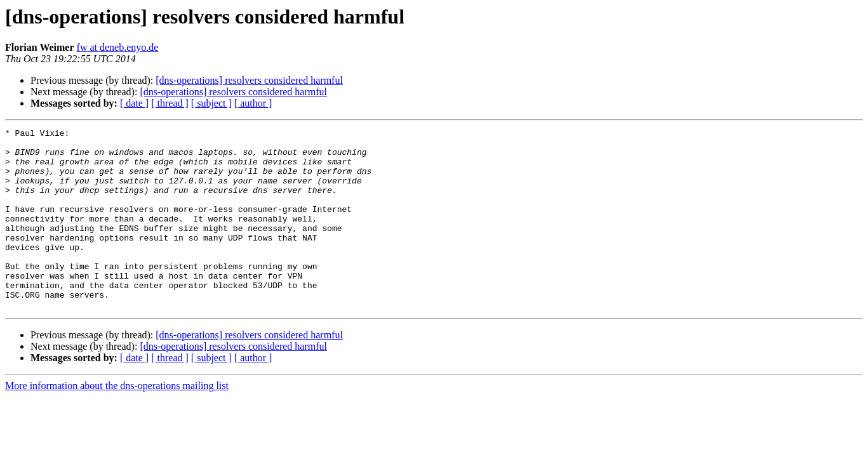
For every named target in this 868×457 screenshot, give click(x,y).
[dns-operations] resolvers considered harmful (249, 80)
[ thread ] (170, 103)
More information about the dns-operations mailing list (117, 422)
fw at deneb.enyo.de (118, 47)
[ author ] (253, 103)
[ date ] (134, 103)
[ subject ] (211, 103)
